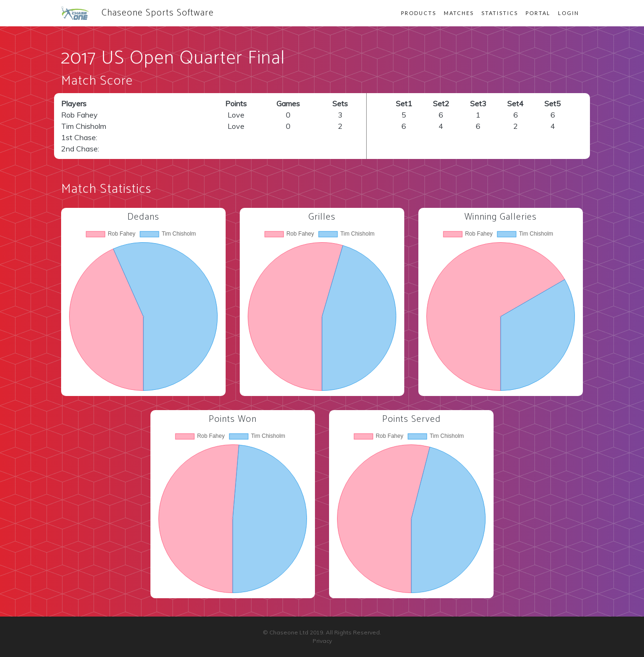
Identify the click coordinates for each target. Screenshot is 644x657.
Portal (538, 13)
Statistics (500, 13)
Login (569, 13)
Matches (459, 13)
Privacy (322, 641)
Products (419, 13)
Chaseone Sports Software (137, 13)
